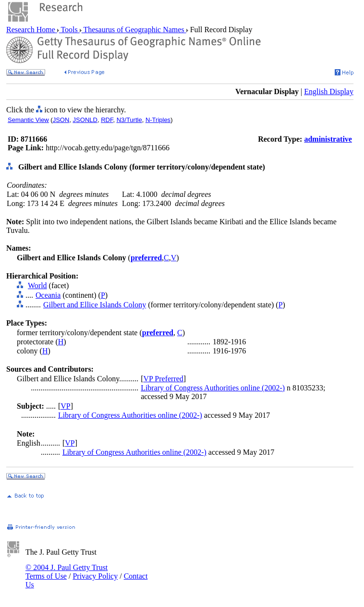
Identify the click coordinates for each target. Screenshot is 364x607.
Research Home (32, 30)
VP (65, 406)
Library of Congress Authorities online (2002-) (213, 388)
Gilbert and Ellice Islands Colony (95, 305)
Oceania (48, 295)
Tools (69, 30)
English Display (329, 91)
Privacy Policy (95, 576)
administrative (328, 139)
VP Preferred (163, 379)
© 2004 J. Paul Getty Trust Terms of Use (67, 572)
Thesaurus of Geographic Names (134, 30)
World (37, 285)
